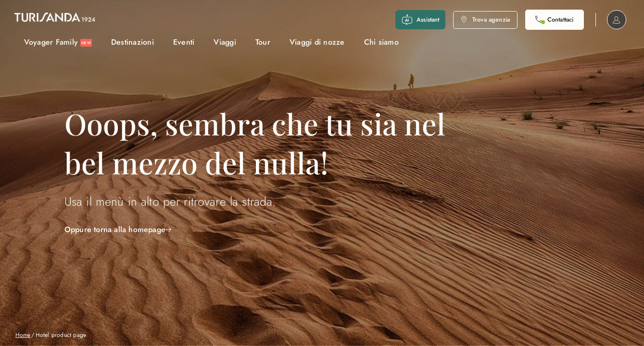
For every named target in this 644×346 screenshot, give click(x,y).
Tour (263, 42)
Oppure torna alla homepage (118, 229)
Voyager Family (58, 42)
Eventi (184, 42)
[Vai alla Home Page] (55, 20)
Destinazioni (133, 42)
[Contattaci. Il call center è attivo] (554, 20)
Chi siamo (381, 42)
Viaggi (225, 42)
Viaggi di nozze (317, 42)
